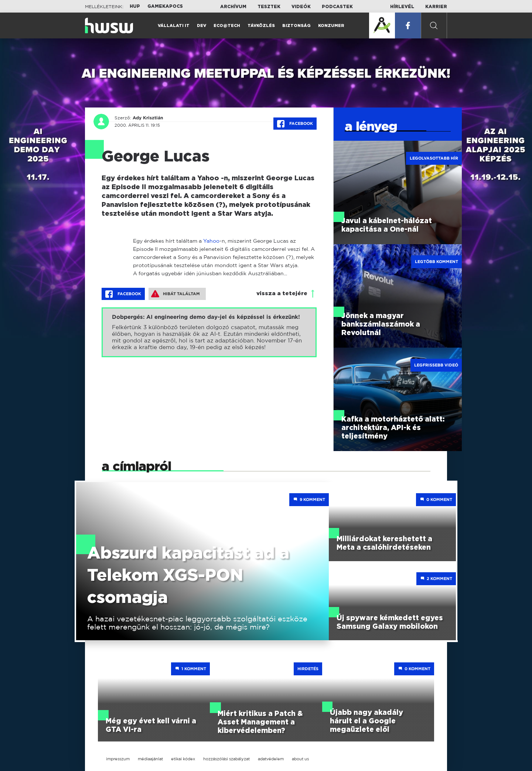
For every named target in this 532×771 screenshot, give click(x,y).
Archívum (233, 7)
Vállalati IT (174, 26)
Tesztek (269, 7)
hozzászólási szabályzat (226, 759)
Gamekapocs (165, 6)
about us (300, 759)
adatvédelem (271, 759)
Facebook (295, 124)
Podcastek (337, 7)
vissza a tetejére (282, 294)
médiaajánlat (150, 759)
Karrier (436, 7)
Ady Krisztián (148, 118)
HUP (135, 6)
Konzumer (331, 26)
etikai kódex (183, 759)
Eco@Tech (227, 26)
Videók (301, 7)
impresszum (118, 759)
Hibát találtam (175, 294)
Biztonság (296, 26)
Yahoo (211, 241)
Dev (202, 26)
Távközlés (261, 26)
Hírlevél (402, 7)
